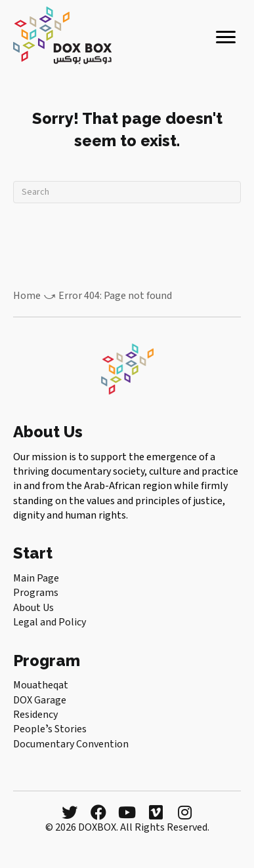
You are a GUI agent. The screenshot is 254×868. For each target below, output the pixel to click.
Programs (36, 593)
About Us (33, 608)
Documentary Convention (71, 744)
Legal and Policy (50, 622)
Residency (35, 715)
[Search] (127, 192)
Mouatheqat (41, 685)
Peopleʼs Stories (50, 729)
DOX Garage (40, 700)
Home (27, 296)
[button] (70, 812)
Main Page (36, 578)
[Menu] (226, 37)
